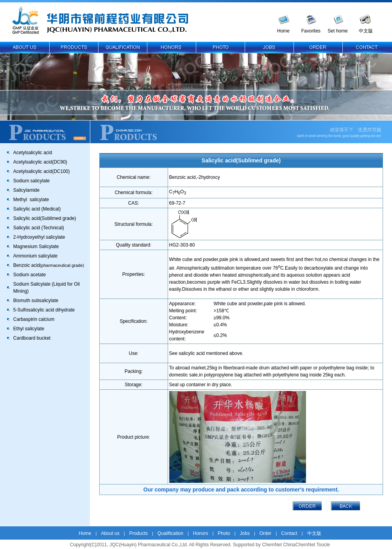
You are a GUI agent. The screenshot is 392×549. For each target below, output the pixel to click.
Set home (337, 31)
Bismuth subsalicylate (36, 301)
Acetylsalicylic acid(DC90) (40, 162)
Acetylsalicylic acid (33, 153)
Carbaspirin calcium (34, 319)
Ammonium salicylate (35, 256)
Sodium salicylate (31, 181)
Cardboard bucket (32, 338)
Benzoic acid (49, 265)
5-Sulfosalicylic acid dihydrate (44, 310)
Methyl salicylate (31, 200)
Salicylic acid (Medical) (37, 209)
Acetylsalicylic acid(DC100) (42, 171)
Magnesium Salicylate (36, 247)
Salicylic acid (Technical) (39, 228)
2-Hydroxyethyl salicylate (39, 237)
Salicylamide (26, 190)
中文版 (366, 31)
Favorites (311, 31)
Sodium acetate (30, 275)
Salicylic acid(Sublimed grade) (45, 218)
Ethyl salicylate (29, 329)
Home (283, 31)
